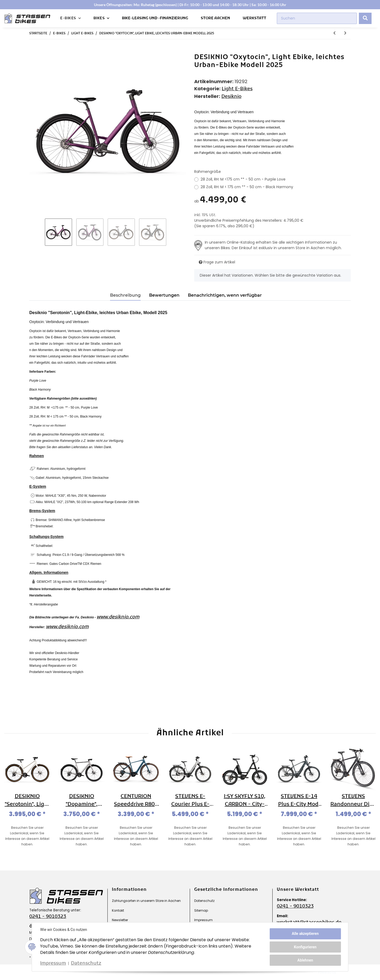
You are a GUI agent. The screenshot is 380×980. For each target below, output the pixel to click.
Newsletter (120, 920)
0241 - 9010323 (48, 917)
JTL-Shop (348, 972)
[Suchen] (317, 18)
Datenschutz (204, 901)
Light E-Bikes (237, 89)
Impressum (203, 920)
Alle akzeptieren (305, 934)
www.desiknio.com (118, 617)
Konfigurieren (305, 947)
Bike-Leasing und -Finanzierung (155, 18)
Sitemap (201, 910)
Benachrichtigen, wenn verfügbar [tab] (225, 295)
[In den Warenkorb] (34, 51)
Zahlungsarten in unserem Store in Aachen (146, 901)
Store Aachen (215, 18)
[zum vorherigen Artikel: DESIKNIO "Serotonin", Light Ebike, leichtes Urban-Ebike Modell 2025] (334, 33)
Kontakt (118, 910)
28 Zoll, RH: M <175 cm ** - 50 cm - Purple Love (243, 179)
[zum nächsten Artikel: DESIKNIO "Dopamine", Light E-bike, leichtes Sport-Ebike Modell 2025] (345, 33)
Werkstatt (255, 18)
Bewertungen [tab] (164, 295)
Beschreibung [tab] (125, 295)
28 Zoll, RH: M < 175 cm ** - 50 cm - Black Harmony (247, 187)
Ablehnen (305, 960)
